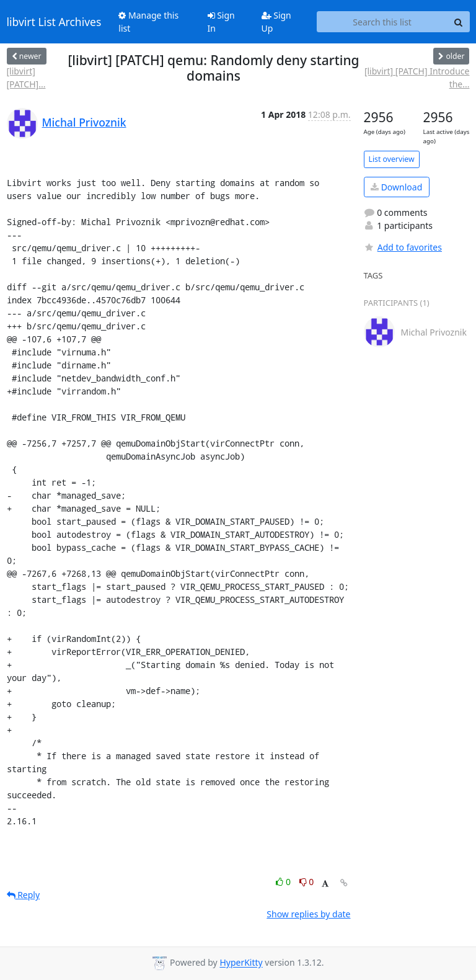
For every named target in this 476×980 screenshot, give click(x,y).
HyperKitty (241, 963)
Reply (24, 895)
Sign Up (276, 22)
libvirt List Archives (54, 22)
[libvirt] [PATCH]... (26, 78)
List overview (392, 159)
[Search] (459, 22)
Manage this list (148, 22)
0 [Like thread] (284, 882)
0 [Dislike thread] (307, 882)
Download (396, 187)
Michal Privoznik (84, 122)
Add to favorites (403, 247)
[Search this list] (382, 22)
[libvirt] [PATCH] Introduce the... (417, 78)
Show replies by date (308, 914)
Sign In (221, 22)
